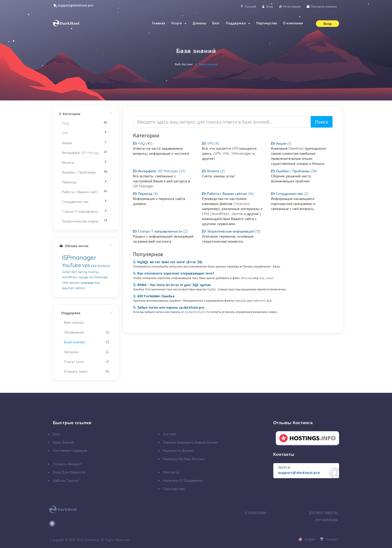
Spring (83, 272)
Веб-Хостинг (184, 64)
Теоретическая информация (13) (231, 231)
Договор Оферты (323, 513)
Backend (104, 266)
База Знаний (63, 442)
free (97, 283)
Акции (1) (281, 143)
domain (75, 283)
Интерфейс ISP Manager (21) (159, 171)
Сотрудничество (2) (290, 194)
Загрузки (86, 352)
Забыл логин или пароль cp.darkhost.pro (169, 307)
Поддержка (238, 23)
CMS (65, 283)
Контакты (171, 472)
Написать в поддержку (183, 480)
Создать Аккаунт (67, 464)
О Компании (255, 513)
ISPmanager (79, 257)
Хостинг (170, 434)
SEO (74, 272)
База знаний (86, 342)
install (66, 272)
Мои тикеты (73, 322)
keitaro (80, 288)
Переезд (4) (145, 194)
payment (68, 288)
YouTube (72, 265)
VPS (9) (210, 143)
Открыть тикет (86, 371)
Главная (159, 23)
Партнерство (267, 23)
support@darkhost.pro (73, 6)
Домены (199, 23)
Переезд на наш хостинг (184, 459)
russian (329, 539)
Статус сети (86, 362)
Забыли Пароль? (67, 480)
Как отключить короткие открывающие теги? (174, 273)
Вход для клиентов (69, 472)
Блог (216, 23)
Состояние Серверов (70, 451)
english (307, 539)
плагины (87, 283)
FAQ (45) (143, 143)
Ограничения (327, 520)
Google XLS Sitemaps (93, 277)
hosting (93, 272)
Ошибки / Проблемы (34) (294, 171)
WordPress (70, 277)
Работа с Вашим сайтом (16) (228, 194)
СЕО (94, 266)
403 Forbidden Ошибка (154, 296)
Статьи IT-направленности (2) (160, 231)
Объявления (86, 332)
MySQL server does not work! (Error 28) (168, 262)
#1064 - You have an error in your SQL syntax (172, 285)
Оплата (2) (213, 171)
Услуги (179, 23)
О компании (293, 23)
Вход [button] (328, 24)
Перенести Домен (178, 451)
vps (86, 265)
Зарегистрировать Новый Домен (190, 442)
